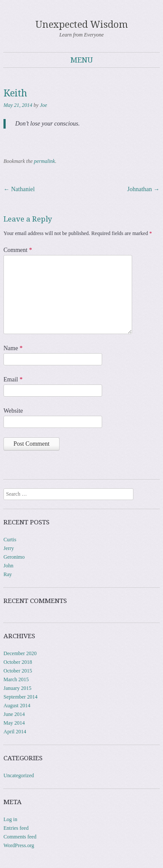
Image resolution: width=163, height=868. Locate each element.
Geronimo (14, 557)
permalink (45, 161)
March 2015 (16, 679)
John (8, 566)
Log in (10, 819)
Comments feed (20, 837)
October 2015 (18, 671)
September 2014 (20, 697)
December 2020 (20, 653)
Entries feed (16, 828)
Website (13, 411)
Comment (18, 250)
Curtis (10, 540)
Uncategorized (19, 775)
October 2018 (18, 662)
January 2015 (17, 688)
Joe (44, 105)
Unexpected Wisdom (82, 25)
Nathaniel (19, 189)
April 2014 (15, 732)
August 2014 (17, 706)
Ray (8, 574)
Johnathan (143, 189)
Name (13, 348)
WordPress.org (19, 845)
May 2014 (14, 723)
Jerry (9, 548)
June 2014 (14, 714)
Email (13, 379)
